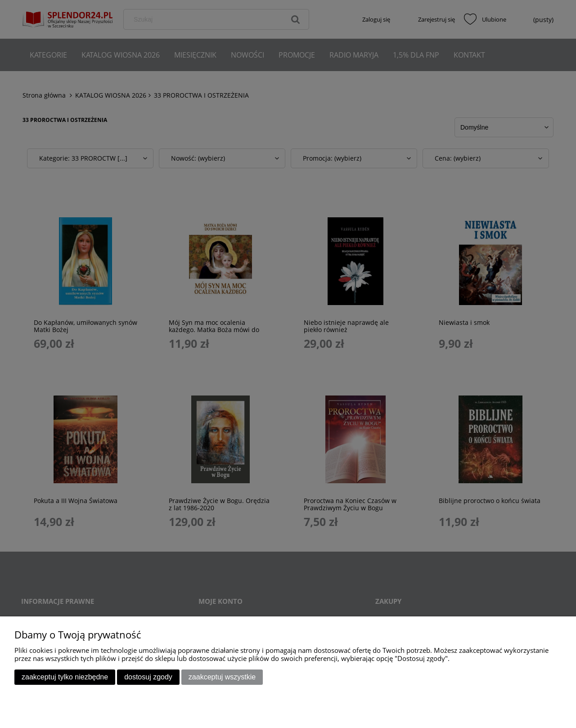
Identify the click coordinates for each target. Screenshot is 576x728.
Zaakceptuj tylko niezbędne (65, 677)
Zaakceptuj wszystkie (222, 677)
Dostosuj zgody (148, 677)
